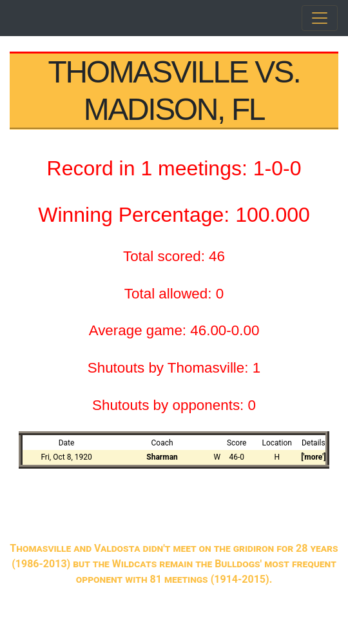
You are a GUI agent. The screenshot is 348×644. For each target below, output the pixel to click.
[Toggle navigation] (320, 18)
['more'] (313, 457)
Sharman (162, 457)
